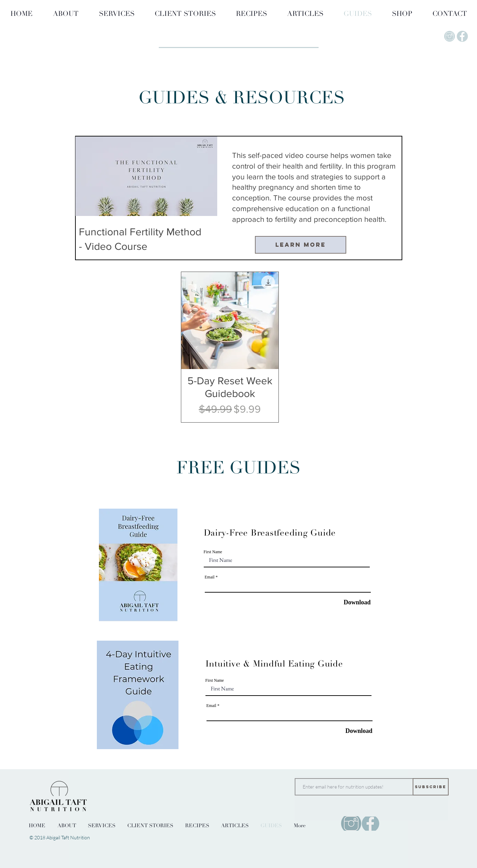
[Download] (353, 602)
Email (210, 577)
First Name (213, 552)
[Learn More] (301, 245)
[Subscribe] (431, 787)
